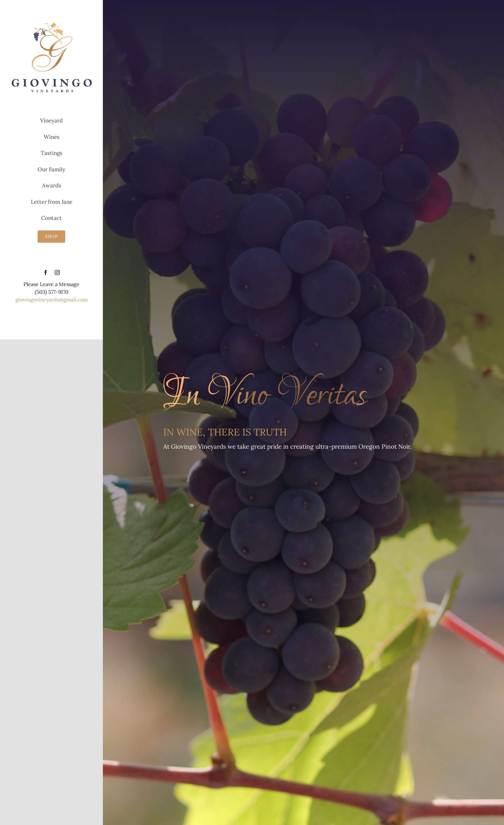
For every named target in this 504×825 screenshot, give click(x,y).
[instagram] (57, 273)
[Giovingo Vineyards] (51, 23)
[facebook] (46, 273)
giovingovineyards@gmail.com (52, 300)
